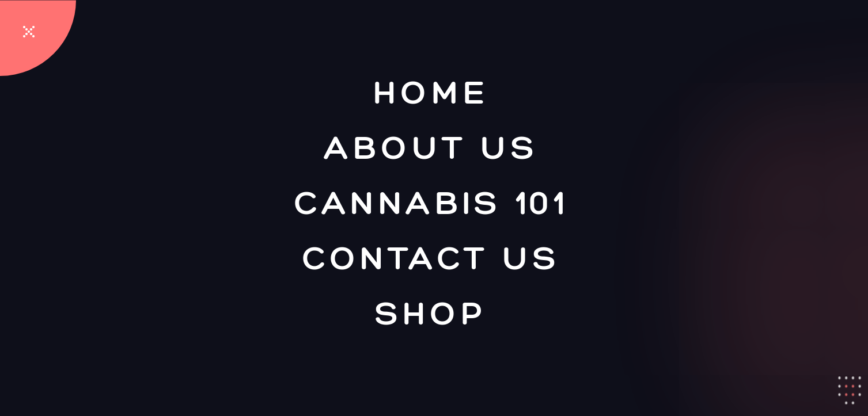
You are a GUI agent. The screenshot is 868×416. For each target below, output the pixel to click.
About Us (431, 147)
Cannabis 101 (431, 202)
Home (431, 91)
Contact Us (431, 257)
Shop (431, 312)
